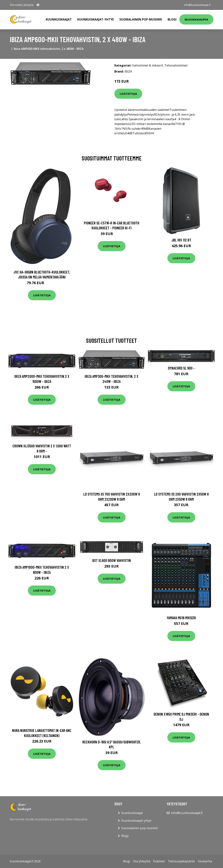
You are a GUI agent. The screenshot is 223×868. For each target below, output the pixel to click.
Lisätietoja (128, 94)
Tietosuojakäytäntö (181, 861)
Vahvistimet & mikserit (148, 65)
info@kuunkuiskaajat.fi (197, 5)
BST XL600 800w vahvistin (112, 560)
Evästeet (159, 861)
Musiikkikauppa (196, 19)
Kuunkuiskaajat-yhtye (96, 19)
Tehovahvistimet (176, 65)
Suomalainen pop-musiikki (141, 19)
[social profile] (38, 5)
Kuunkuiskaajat (59, 19)
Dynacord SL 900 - (181, 368)
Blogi (172, 19)
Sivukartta (205, 861)
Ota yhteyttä (142, 861)
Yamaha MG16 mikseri (181, 618)
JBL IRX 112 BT (181, 240)
